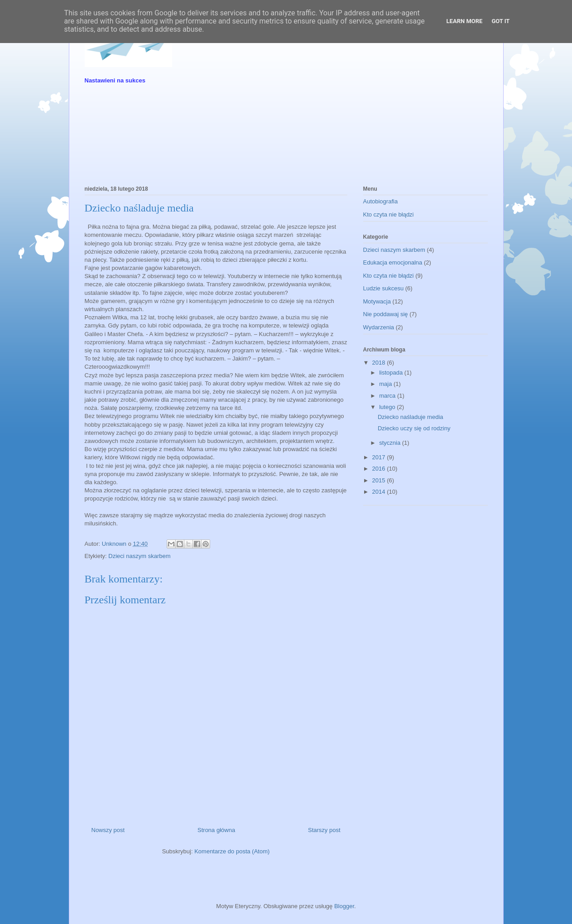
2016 (380, 469)
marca (388, 396)
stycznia (391, 443)
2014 (380, 492)
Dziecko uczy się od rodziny (414, 428)
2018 (380, 363)
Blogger (344, 906)
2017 (380, 457)
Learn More (465, 21)
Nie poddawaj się (386, 314)
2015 (380, 480)
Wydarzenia (379, 327)
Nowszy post (108, 830)
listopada (392, 373)
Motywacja (377, 301)
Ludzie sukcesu (384, 288)
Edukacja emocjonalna (393, 262)
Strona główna (216, 830)
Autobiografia (381, 201)
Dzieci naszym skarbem (139, 556)
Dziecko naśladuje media (411, 417)
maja (386, 384)
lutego (388, 407)
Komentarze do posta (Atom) (232, 851)
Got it (500, 21)
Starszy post (324, 830)
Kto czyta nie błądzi (389, 214)
